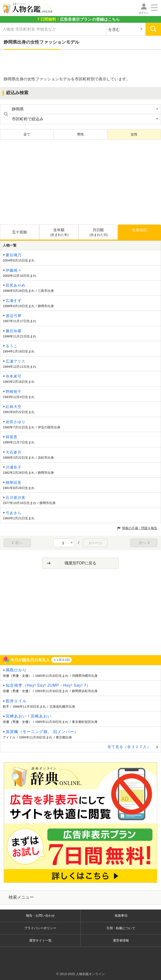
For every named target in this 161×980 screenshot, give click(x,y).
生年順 (59, 232)
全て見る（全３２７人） (129, 747)
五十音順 (20, 232)
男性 (80, 134)
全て (27, 134)
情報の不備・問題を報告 (140, 528)
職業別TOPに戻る (81, 563)
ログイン (144, 13)
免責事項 (121, 916)
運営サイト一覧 (40, 940)
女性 (134, 134)
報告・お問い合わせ (40, 916)
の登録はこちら (78, 19)
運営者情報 (121, 940)
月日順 (99, 232)
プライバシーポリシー (40, 928)
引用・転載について (121, 928)
